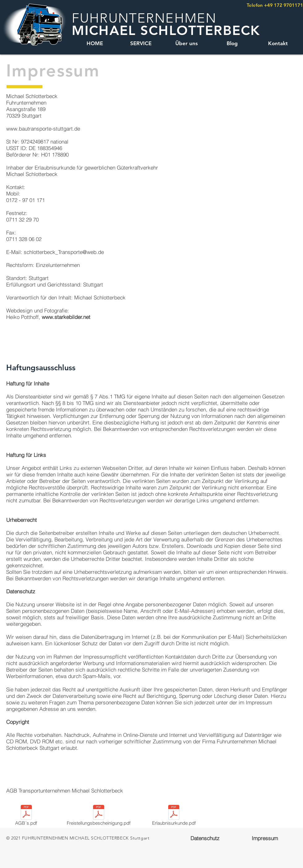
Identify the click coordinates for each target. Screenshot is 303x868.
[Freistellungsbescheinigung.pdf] (99, 816)
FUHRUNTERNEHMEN (144, 18)
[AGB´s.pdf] (26, 816)
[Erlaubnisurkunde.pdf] (174, 816)
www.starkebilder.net (66, 317)
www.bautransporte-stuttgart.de (43, 129)
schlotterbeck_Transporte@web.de (64, 252)
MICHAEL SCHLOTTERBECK (166, 30)
